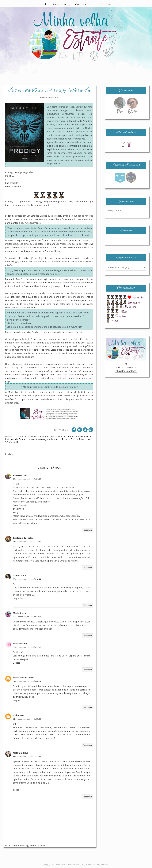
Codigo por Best (102, 864)
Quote (74, 439)
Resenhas (84, 439)
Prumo (66, 439)
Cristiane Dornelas (23, 538)
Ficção (71, 437)
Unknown (18, 715)
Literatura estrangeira (38, 439)
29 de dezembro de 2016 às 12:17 (27, 617)
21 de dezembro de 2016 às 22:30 (27, 542)
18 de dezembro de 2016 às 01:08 (27, 479)
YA (7, 442)
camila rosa (19, 575)
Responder (88, 530)
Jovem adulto (83, 437)
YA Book (14, 442)
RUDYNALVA (20, 475)
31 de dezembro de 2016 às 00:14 (27, 681)
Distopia (43, 437)
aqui (91, 201)
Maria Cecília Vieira (24, 677)
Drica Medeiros (57, 437)
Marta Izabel (20, 643)
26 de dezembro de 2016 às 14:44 (27, 579)
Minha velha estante (60, 864)
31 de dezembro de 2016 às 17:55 (27, 757)
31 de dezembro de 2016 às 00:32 (27, 719)
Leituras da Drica (15, 439)
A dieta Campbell (28, 437)
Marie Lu (56, 439)
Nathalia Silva (21, 753)
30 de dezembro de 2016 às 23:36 (27, 647)
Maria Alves (19, 613)
